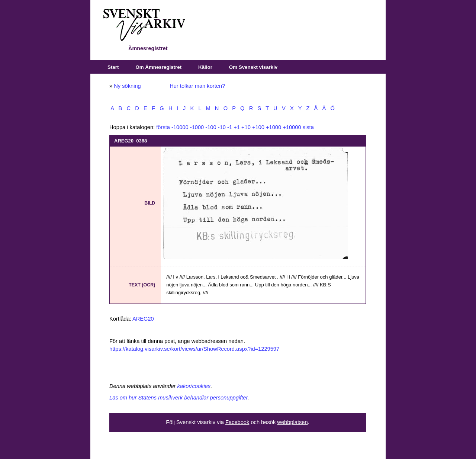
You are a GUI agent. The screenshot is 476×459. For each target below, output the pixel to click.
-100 (211, 127)
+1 (237, 127)
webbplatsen (292, 422)
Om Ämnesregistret (158, 67)
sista (308, 127)
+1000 (274, 127)
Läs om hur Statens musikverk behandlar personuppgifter (178, 398)
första (163, 127)
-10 (222, 127)
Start (113, 67)
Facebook (237, 422)
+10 (246, 127)
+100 (258, 127)
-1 (230, 127)
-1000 (197, 127)
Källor (205, 67)
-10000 (180, 127)
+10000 (292, 127)
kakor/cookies (194, 386)
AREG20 (143, 319)
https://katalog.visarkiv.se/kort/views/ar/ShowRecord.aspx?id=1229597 (194, 349)
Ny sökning (127, 86)
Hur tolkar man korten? (197, 86)
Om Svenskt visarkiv (253, 67)
